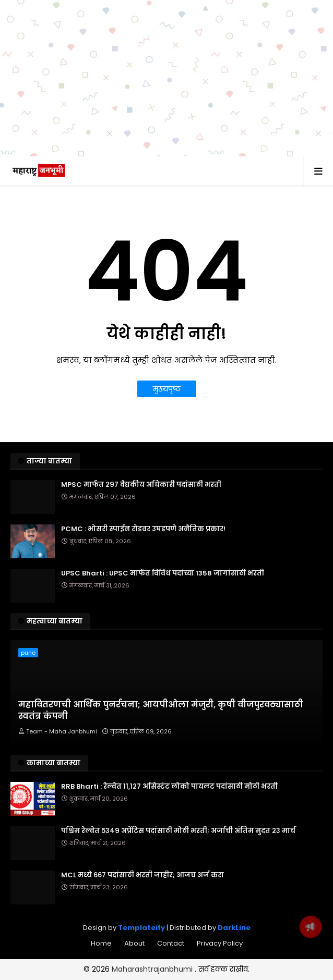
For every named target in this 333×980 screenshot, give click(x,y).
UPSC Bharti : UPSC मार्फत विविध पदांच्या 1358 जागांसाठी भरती (163, 573)
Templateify (141, 928)
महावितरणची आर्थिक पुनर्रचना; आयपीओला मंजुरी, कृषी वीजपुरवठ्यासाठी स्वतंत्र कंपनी (161, 710)
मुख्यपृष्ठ (167, 389)
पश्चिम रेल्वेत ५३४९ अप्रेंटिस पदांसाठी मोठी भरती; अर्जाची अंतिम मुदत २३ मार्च (178, 831)
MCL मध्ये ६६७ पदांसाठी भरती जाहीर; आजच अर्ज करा (142, 875)
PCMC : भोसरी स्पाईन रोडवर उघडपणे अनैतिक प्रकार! (143, 529)
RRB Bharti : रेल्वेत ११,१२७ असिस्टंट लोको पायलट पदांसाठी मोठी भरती (169, 787)
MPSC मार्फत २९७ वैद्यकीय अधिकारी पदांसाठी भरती (141, 485)
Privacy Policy (220, 943)
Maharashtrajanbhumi (153, 969)
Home (101, 943)
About (134, 943)
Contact (171, 943)
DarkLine (234, 928)
